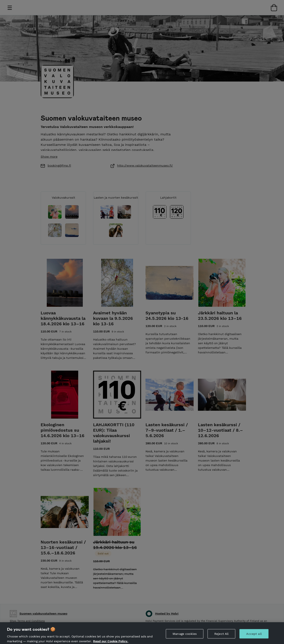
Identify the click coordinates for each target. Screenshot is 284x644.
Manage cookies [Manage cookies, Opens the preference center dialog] (185, 636)
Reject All (221, 636)
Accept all (254, 636)
